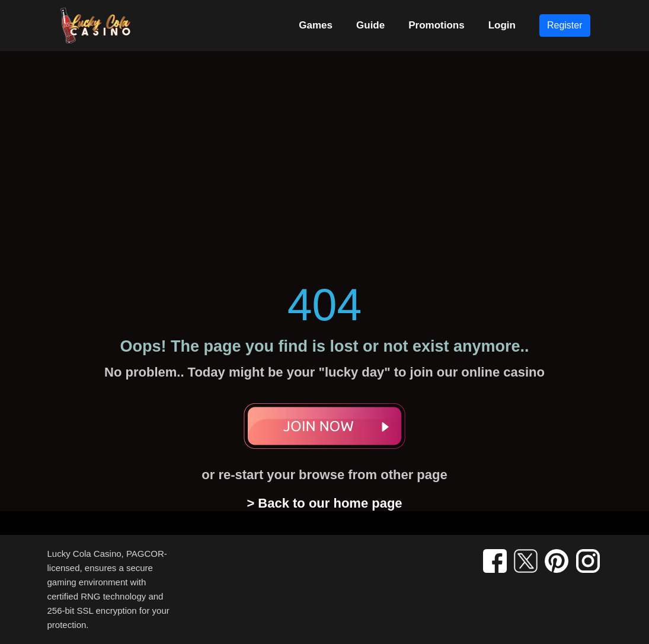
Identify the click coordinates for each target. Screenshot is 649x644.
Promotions (436, 25)
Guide (370, 25)
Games (316, 25)
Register (565, 25)
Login (502, 25)
